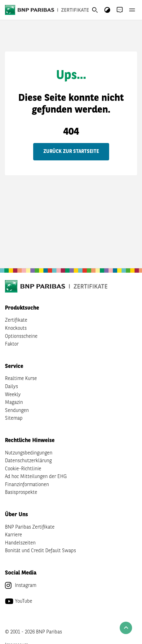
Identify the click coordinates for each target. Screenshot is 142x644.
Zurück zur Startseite (71, 152)
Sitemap (14, 418)
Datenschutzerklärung (28, 461)
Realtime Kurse (21, 379)
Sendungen (17, 411)
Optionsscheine (21, 337)
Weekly (13, 395)
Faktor (12, 344)
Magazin (14, 403)
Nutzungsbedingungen (29, 453)
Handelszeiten (20, 543)
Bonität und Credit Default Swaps (40, 551)
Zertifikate (16, 320)
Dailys (11, 387)
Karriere (13, 535)
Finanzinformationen (27, 485)
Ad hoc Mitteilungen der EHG (36, 477)
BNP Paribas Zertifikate (30, 527)
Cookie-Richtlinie (23, 469)
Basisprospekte (21, 493)
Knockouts (16, 329)
